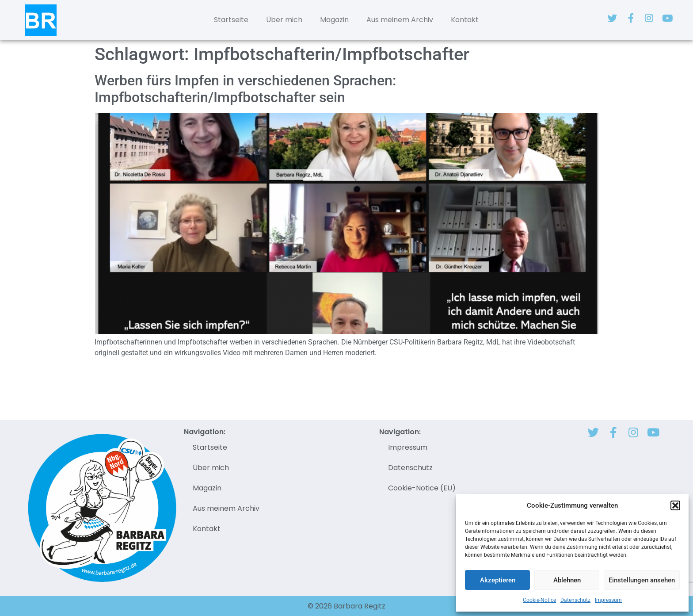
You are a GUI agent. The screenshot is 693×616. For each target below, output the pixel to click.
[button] (675, 505)
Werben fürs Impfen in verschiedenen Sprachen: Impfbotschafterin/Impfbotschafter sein (245, 89)
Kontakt (465, 20)
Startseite (231, 20)
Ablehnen (567, 580)
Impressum (608, 600)
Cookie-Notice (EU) (422, 488)
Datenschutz (575, 600)
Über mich (284, 20)
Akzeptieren (498, 580)
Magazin (334, 20)
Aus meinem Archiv (400, 20)
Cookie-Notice (539, 600)
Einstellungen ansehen (642, 580)
